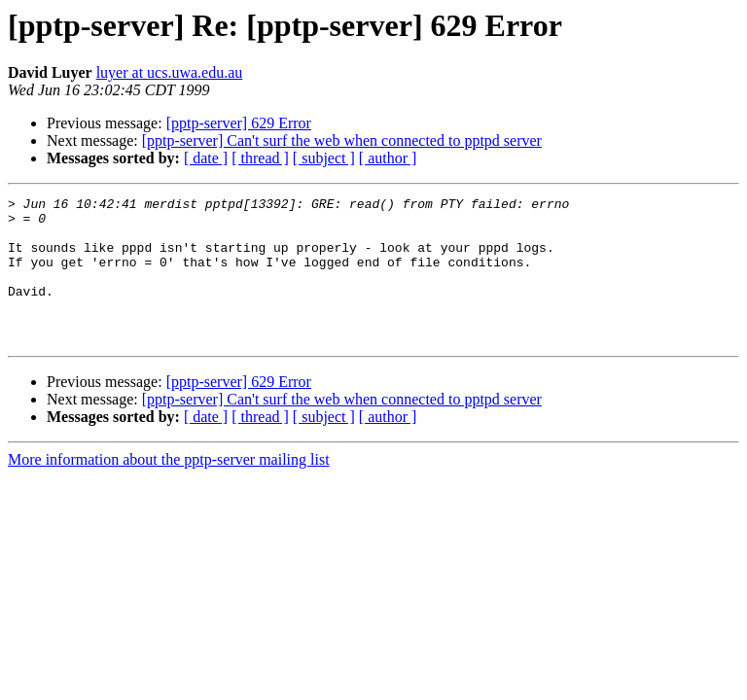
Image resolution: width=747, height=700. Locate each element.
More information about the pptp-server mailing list (169, 489)
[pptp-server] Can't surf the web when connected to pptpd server (342, 140)
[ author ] (388, 158)
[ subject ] (324, 158)
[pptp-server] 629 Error (239, 123)
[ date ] (206, 158)
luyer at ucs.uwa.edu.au (170, 72)
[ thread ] (260, 158)
